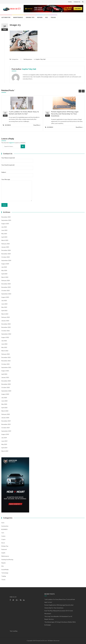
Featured (4, 549)
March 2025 (5, 240)
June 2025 (4, 230)
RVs (47, 17)
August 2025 (5, 224)
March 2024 (5, 277)
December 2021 (6, 357)
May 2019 (4, 444)
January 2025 (5, 247)
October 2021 (6, 364)
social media (5, 570)
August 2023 (5, 297)
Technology (5, 573)
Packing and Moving (7, 559)
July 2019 (4, 438)
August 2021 (5, 371)
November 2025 (6, 217)
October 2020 (6, 387)
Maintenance (18, 17)
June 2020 (4, 401)
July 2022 (4, 341)
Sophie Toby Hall (41, 59)
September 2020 (6, 391)
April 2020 (4, 408)
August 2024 (5, 264)
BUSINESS (8, 125)
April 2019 (4, 448)
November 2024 (6, 254)
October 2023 (6, 290)
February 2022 (6, 354)
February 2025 (6, 244)
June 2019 (4, 441)
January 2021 (5, 377)
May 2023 (4, 307)
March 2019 (5, 451)
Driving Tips (30, 17)
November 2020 (6, 384)
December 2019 (6, 421)
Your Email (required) (17, 166)
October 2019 (6, 428)
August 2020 (5, 394)
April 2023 (4, 311)
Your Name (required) (17, 159)
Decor (3, 543)
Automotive (6, 17)
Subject (17, 174)
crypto (3, 539)
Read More (37, 125)
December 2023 (6, 284)
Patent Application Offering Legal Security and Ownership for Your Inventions (65, 114)
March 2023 (5, 314)
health (3, 553)
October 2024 (6, 257)
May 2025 (4, 234)
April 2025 (4, 237)
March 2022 (5, 351)
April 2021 (4, 374)
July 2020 (4, 398)
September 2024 (6, 260)
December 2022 (6, 324)
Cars (3, 533)
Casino (3, 536)
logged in (12, 143)
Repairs (40, 17)
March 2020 (5, 411)
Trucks (53, 17)
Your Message (17, 190)
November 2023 (6, 287)
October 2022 (6, 331)
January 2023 (5, 321)
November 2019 (6, 424)
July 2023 (4, 300)
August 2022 (5, 337)
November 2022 (6, 327)
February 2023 (6, 317)
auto (3, 523)
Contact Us (77, 2)
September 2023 (6, 294)
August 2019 (5, 434)
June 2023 (4, 304)
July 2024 (4, 267)
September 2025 (6, 220)
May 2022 (4, 347)
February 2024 (6, 280)
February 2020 (6, 414)
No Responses (28, 59)
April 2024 (4, 274)
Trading (4, 576)
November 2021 (6, 361)
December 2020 (6, 381)
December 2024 (6, 250)
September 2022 (6, 334)
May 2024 (4, 270)
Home (70, 2)
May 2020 (4, 404)
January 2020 (5, 418)
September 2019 (6, 431)
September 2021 (6, 367)
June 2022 (4, 344)
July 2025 (4, 227)
